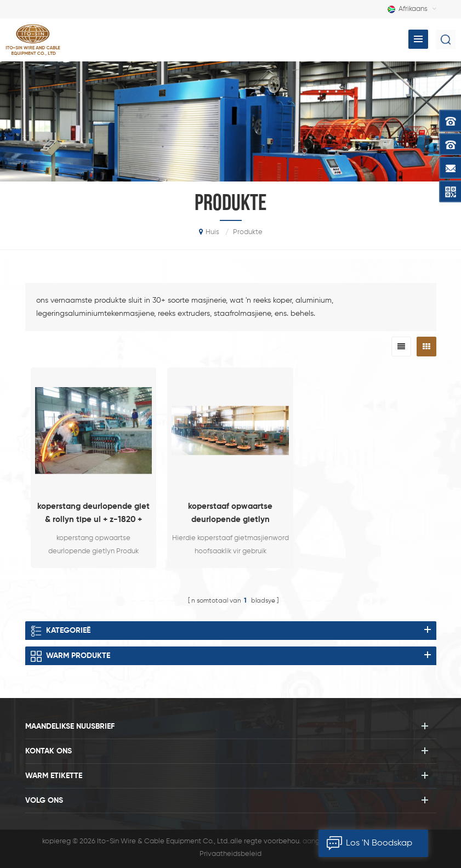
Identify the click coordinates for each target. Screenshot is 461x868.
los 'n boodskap (365, 843)
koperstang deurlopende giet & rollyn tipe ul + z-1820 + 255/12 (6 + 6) (93, 514)
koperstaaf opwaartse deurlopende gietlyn (230, 513)
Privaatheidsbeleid (230, 854)
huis (209, 232)
